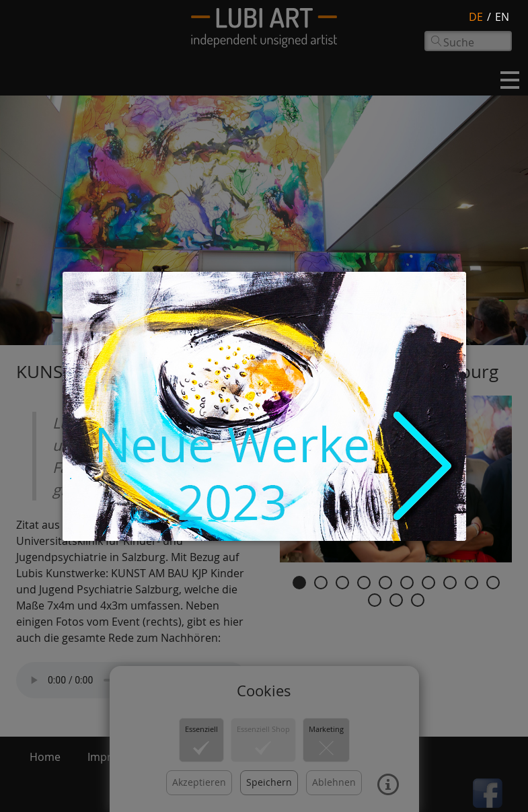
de (476, 17)
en (502, 17)
